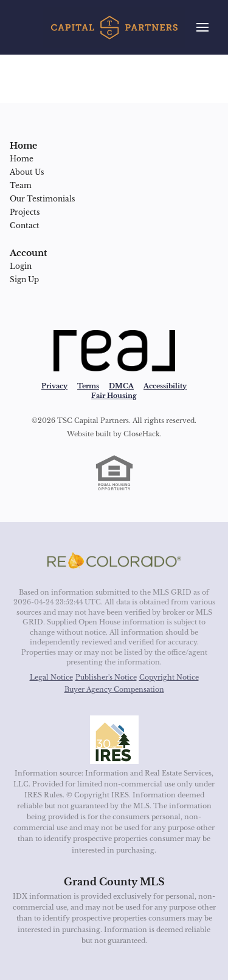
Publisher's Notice (106, 677)
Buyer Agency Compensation (114, 689)
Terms (88, 386)
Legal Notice (51, 677)
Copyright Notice (169, 677)
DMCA (121, 386)
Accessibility (165, 386)
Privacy (54, 386)
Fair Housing (114, 396)
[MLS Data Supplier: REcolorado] (114, 561)
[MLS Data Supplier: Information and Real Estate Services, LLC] (114, 740)
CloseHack (142, 434)
